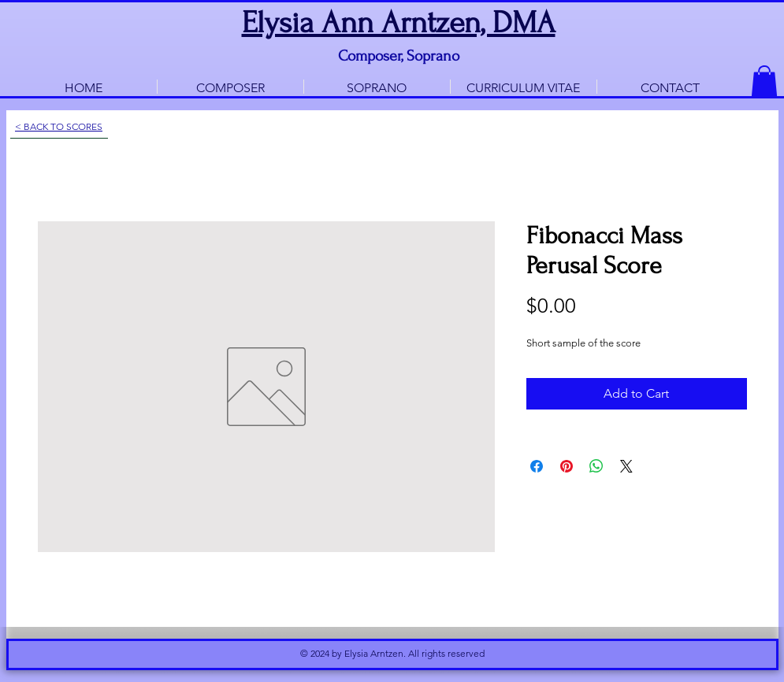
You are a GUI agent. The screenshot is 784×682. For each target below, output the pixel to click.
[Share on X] (626, 466)
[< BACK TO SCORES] (59, 127)
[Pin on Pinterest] (567, 466)
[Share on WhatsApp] (596, 466)
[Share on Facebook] (537, 466)
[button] (764, 82)
